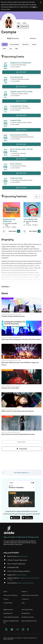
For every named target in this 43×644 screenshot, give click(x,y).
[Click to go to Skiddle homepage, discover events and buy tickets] (9, 530)
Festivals (21, 537)
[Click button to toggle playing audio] (21, 449)
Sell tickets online (27, 610)
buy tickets (21, 101)
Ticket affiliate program (11, 617)
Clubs (12, 537)
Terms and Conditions (10, 595)
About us (24, 592)
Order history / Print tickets (30, 595)
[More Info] (4, 231)
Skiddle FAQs (26, 613)
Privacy (6, 599)
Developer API (8, 613)
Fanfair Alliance (21, 575)
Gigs (6, 537)
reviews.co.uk (23, 556)
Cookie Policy (8, 603)
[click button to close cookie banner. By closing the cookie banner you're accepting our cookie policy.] (41, 2)
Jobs (23, 603)
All (38, 197)
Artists (24, 23)
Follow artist (23, 27)
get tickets (21, 87)
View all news (21, 442)
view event (21, 72)
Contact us (25, 599)
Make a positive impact (26, 583)
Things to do (33, 537)
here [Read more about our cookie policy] (34, 7)
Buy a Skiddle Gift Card (29, 621)
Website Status (8, 610)
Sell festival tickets (28, 617)
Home (19, 23)
